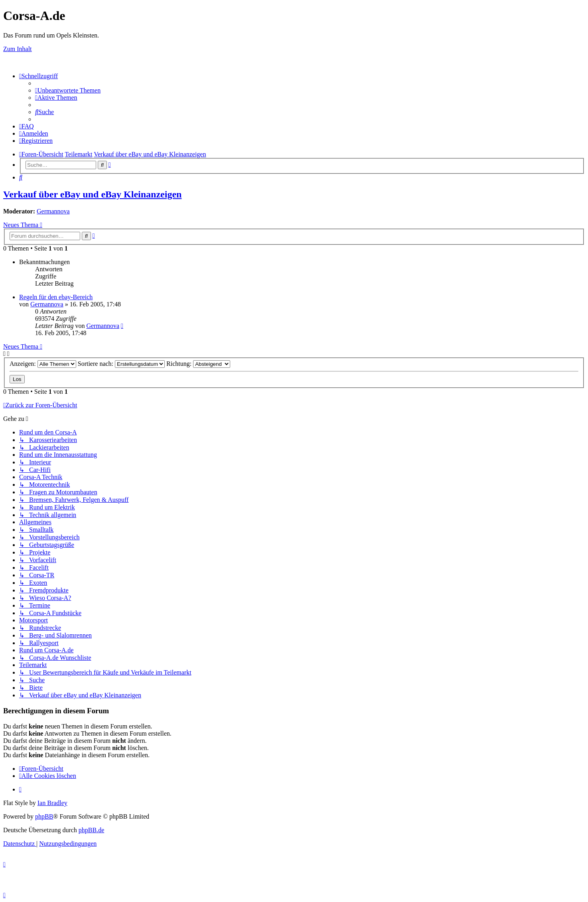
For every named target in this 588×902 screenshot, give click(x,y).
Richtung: (198, 364)
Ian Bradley (52, 803)
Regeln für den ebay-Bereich (56, 297)
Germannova (53, 211)
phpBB (44, 816)
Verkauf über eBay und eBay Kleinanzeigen (92, 194)
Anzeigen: (43, 364)
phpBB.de (91, 830)
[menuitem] (68, 90)
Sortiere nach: (121, 364)
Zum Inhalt (18, 49)
